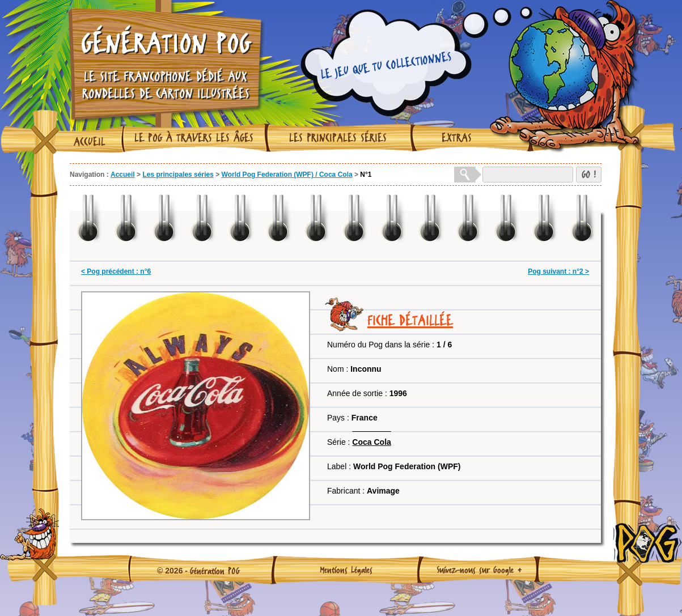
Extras (457, 138)
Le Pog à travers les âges (194, 138)
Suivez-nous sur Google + (479, 570)
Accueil (90, 142)
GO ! (589, 174)
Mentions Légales (346, 570)
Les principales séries (338, 138)
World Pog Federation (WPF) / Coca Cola (287, 175)
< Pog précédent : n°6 (116, 271)
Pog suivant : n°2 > (558, 271)
